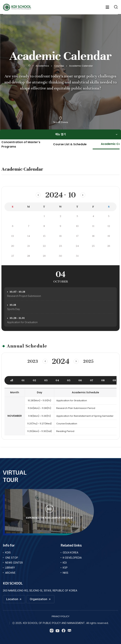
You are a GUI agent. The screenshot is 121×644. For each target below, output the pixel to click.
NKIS (65, 573)
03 (46, 380)
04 (57, 380)
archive (10, 573)
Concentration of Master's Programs (21, 144)
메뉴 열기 (61, 134)
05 (69, 380)
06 (80, 380)
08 (103, 380)
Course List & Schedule (70, 144)
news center (14, 563)
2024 (54, 195)
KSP (65, 568)
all (12, 380)
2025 (89, 361)
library (10, 568)
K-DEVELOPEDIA (72, 558)
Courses (59, 66)
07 (92, 380)
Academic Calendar (81, 66)
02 (34, 380)
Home (29, 65)
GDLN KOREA (70, 552)
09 (114, 380)
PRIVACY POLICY (60, 616)
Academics (42, 66)
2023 (32, 361)
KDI (65, 563)
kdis (8, 552)
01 (23, 380)
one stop (12, 558)
